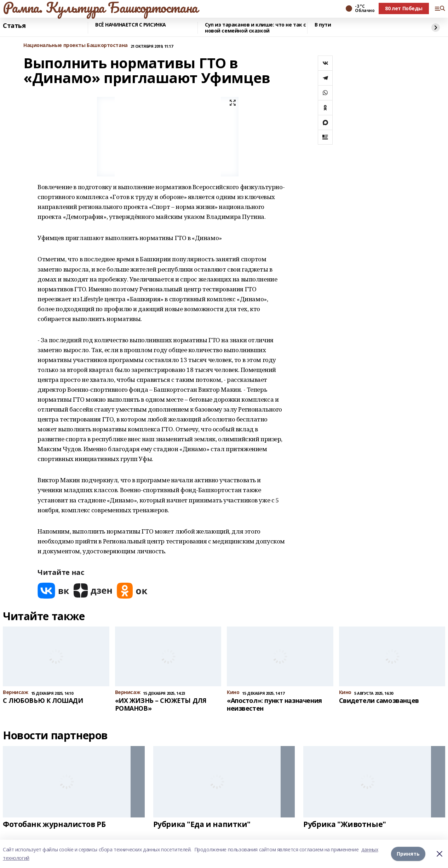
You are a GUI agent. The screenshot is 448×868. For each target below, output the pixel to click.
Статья (14, 26)
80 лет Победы (404, 8)
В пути (323, 25)
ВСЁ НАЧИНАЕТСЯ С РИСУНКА (131, 25)
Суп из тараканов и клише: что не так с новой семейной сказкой (255, 28)
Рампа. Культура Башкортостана (100, 7)
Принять (408, 854)
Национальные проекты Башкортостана (76, 45)
